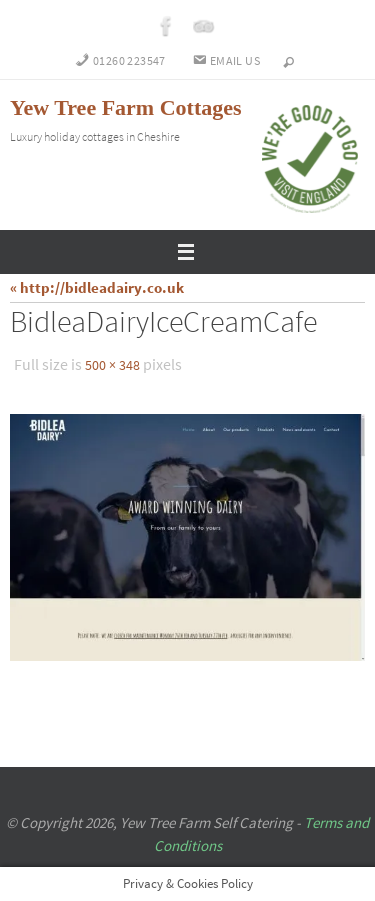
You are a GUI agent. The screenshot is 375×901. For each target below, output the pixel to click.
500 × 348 (112, 365)
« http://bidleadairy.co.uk (97, 287)
